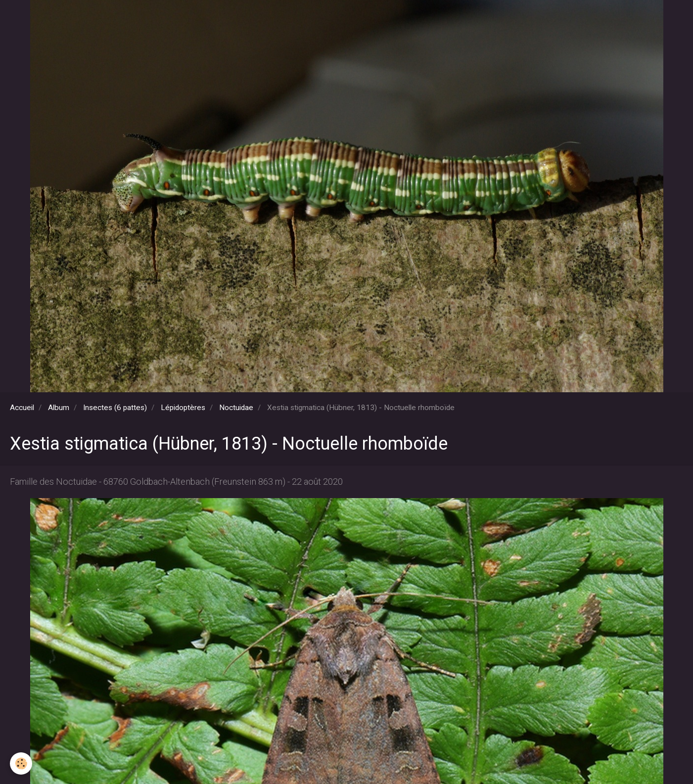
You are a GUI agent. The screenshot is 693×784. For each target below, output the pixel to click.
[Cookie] (21, 763)
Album (59, 408)
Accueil (22, 408)
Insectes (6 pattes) (115, 408)
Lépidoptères (183, 408)
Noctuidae (236, 408)
